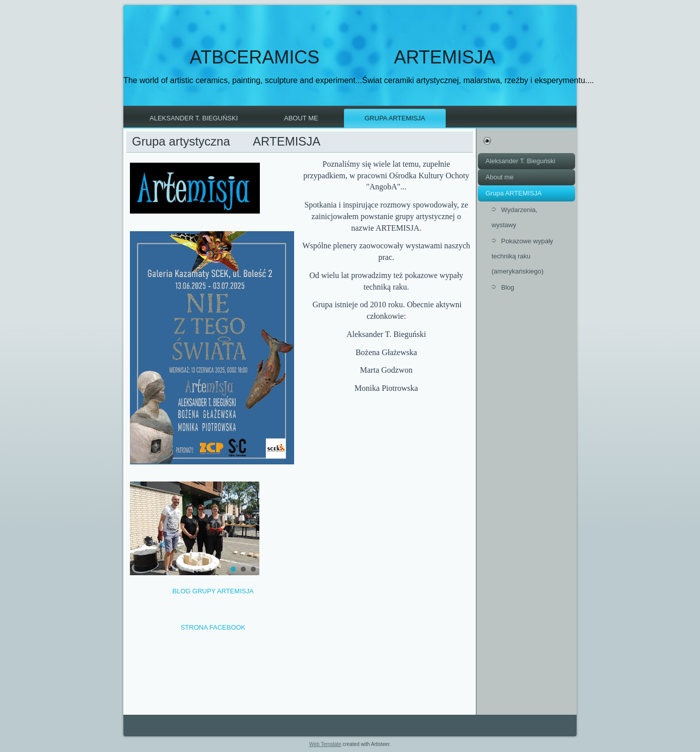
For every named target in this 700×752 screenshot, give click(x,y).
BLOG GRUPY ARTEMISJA (213, 591)
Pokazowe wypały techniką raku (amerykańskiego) (522, 256)
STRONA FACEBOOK (213, 627)
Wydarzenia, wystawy (514, 217)
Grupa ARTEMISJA (395, 118)
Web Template (325, 744)
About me (301, 118)
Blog (508, 287)
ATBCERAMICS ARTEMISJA (343, 57)
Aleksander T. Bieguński (194, 118)
